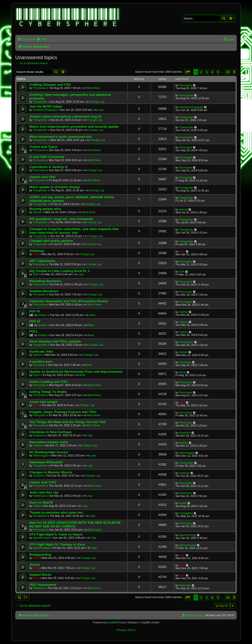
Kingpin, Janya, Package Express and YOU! (63, 412)
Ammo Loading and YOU (48, 382)
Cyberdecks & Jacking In (48, 167)
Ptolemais (39, 588)
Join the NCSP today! (46, 106)
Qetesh (37, 212)
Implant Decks (40, 575)
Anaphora (39, 435)
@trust (34, 565)
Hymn (37, 375)
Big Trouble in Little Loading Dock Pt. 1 (59, 271)
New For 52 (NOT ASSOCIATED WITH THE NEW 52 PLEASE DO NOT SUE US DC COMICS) (75, 524)
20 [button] (228, 72)
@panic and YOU (42, 177)
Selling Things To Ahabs (48, 392)
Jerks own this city (44, 492)
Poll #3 (35, 311)
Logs (101, 110)
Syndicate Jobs (41, 351)
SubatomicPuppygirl (45, 110)
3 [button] (207, 72)
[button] (188, 72)
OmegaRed (40, 516)
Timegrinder (40, 102)
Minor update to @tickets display (55, 187)
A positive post (41, 362)
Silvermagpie (41, 455)
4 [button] (212, 72)
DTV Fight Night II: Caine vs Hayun (56, 534)
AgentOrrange (41, 538)
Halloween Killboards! (46, 462)
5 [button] (218, 72)
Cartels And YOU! (43, 482)
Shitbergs (37, 251)
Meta (92, 315)
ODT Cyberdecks (42, 261)
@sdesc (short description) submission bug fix (65, 116)
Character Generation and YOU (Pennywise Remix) (68, 301)
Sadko (37, 506)
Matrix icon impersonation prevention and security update (74, 127)
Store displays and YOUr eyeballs (55, 341)
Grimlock (38, 476)
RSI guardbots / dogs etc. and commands (61, 219)
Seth (36, 274)
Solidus (43, 315)
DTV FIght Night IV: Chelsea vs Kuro (57, 544)
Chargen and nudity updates (51, 241)
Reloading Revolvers (45, 281)
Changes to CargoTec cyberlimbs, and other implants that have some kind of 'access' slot (74, 231)
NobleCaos (40, 496)
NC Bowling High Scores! (49, 452)
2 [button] (201, 72)
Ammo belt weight (43, 402)
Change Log (97, 102)
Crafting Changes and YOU (50, 85)
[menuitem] (41, 39)
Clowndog (39, 365)
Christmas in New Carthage (50, 432)
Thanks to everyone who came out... (57, 513)
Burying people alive (45, 209)
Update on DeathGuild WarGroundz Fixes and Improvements (76, 372)
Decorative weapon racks (49, 442)
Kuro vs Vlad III (41, 502)
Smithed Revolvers (44, 291)
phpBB (112, 622)
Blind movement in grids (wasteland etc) (60, 137)
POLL (34, 331)
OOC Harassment (43, 585)
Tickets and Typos (43, 147)
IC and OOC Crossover (47, 157)
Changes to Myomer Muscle (51, 472)
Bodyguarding (40, 555)
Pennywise (39, 88)
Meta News (93, 88)
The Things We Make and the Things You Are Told (68, 422)
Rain (36, 254)
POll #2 (35, 321)
